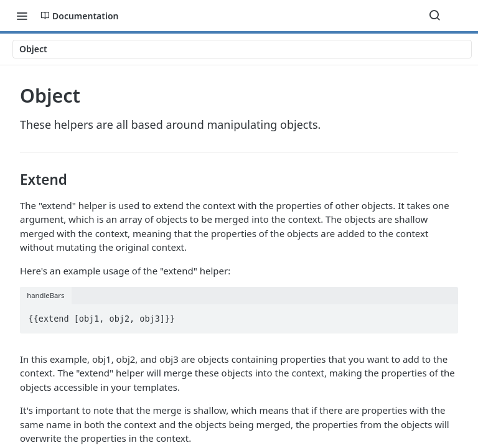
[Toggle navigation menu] (22, 16)
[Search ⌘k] (434, 16)
